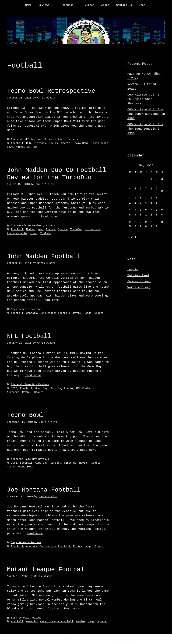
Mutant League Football (47, 569)
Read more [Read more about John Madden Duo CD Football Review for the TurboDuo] (49, 216)
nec (41, 229)
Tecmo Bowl (81, 143)
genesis (32, 313)
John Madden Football (44, 256)
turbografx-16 (17, 233)
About (105, 5)
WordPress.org (139, 287)
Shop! (143, 5)
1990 (14, 388)
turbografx (93, 229)
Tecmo (11, 466)
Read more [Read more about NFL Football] (33, 375)
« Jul (132, 237)
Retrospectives (55, 139)
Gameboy (56, 388)
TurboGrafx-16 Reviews (27, 226)
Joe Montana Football (44, 489)
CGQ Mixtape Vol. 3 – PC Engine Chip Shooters (145, 99)
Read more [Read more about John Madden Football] (51, 300)
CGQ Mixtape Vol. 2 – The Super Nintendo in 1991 (146, 114)
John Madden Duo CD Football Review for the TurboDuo (57, 174)
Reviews (48, 5)
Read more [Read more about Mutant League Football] (72, 608)
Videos (90, 5)
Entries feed (138, 275)
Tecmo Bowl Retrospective (51, 91)
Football (17, 143)
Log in (133, 270)
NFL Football (29, 336)
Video (20, 147)
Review (54, 143)
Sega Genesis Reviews (26, 309)
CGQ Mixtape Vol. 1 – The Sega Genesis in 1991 (145, 129)
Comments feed (139, 281)
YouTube (32, 147)
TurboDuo (76, 229)
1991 (14, 462)
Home (28, 5)
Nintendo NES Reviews (26, 139)
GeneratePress (122, 639)
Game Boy (41, 388)
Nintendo (40, 143)
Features (71, 5)
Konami (69, 388)
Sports (66, 143)
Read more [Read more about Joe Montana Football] (35, 533)
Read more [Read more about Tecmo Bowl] (88, 449)
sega (88, 313)
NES (29, 143)
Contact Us (124, 5)
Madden (31, 229)
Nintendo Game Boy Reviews (30, 384)
